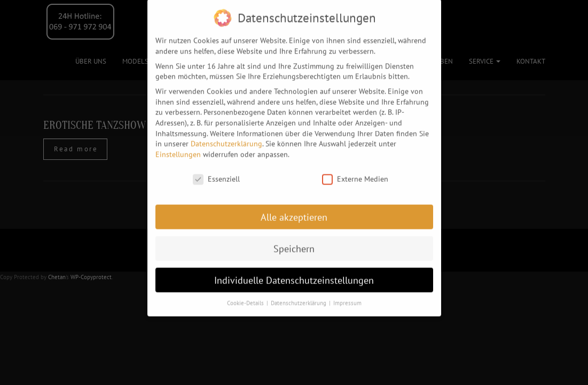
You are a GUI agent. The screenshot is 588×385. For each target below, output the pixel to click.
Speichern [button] (294, 244)
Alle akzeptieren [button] (294, 213)
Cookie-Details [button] (246, 299)
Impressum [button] (347, 299)
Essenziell (216, 175)
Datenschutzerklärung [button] (299, 299)
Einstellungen (178, 150)
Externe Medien (355, 175)
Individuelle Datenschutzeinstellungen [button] (294, 276)
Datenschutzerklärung (226, 139)
